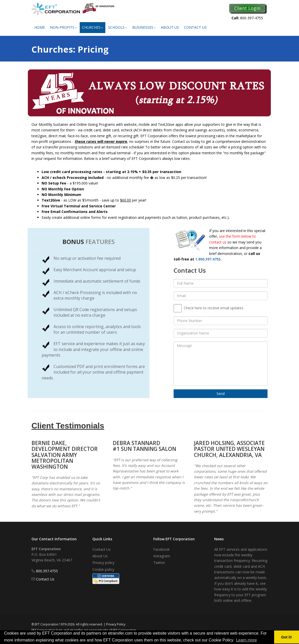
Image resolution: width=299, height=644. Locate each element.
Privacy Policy (116, 624)
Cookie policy (103, 569)
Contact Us (195, 27)
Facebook (161, 549)
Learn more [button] (246, 640)
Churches (93, 27)
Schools (118, 27)
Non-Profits (63, 27)
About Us (170, 27)
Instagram (162, 556)
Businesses (144, 27)
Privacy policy (103, 563)
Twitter (159, 563)
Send (221, 394)
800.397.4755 (47, 571)
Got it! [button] (287, 637)
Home (40, 27)
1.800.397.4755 (208, 259)
